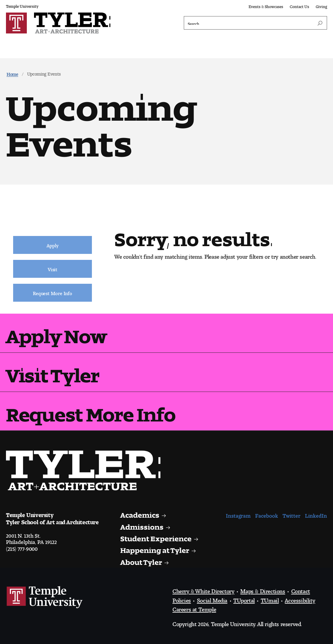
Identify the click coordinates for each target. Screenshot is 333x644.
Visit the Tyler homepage (86, 470)
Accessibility (300, 599)
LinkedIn (316, 514)
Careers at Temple (194, 608)
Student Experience (156, 537)
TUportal (244, 599)
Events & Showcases (266, 6)
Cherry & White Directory (203, 590)
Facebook (267, 514)
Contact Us (299, 6)
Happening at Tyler (155, 549)
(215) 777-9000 (22, 547)
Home (12, 73)
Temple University (22, 5)
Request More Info (91, 410)
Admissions (142, 525)
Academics (140, 513)
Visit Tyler (53, 371)
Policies (182, 599)
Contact (301, 590)
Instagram (238, 514)
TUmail (270, 599)
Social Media (212, 599)
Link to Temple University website (45, 597)
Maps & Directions (263, 590)
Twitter (292, 514)
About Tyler (141, 561)
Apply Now (56, 332)
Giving (321, 6)
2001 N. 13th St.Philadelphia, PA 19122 (31, 537)
